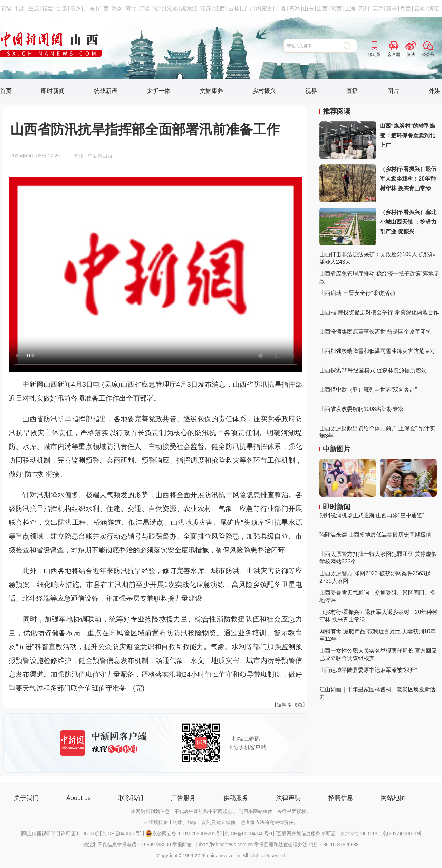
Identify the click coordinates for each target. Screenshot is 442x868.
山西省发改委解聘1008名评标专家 (362, 409)
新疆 (392, 8)
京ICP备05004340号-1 (249, 833)
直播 (352, 91)
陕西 (336, 8)
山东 (308, 8)
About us (79, 798)
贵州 (76, 8)
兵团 (405, 8)
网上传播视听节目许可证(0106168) (60, 833)
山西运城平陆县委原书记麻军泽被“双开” (368, 670)
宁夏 (281, 8)
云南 (420, 8)
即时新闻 (53, 91)
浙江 (433, 8)
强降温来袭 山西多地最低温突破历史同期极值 (375, 535)
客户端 (394, 55)
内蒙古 (264, 8)
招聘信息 (341, 798)
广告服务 (183, 798)
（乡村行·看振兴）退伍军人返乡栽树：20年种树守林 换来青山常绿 (408, 179)
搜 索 (350, 46)
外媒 (434, 91)
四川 (364, 8)
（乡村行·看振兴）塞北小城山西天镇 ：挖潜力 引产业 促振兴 (408, 222)
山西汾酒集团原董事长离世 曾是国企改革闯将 (375, 332)
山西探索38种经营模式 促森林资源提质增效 (373, 370)
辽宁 (248, 8)
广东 (89, 8)
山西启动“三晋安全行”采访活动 (357, 293)
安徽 (6, 8)
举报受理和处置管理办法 (281, 845)
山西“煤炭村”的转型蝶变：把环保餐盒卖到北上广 (407, 136)
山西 (322, 8)
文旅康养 (211, 91)
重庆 (34, 8)
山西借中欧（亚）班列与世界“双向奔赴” (368, 390)
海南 (117, 8)
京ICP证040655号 (121, 833)
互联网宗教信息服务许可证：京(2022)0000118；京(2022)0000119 (348, 833)
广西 (103, 8)
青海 (295, 8)
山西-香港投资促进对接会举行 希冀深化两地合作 (379, 312)
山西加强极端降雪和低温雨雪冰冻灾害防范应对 (377, 351)
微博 (411, 55)
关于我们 (26, 798)
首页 (6, 91)
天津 (378, 8)
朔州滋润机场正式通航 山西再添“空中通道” (372, 515)
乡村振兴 (264, 91)
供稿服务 (236, 798)
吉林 (234, 8)
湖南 (173, 8)
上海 (350, 8)
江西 (220, 8)
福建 (48, 8)
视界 (311, 91)
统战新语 (106, 91)
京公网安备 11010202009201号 (183, 833)
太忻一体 (158, 91)
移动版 (374, 55)
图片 (393, 91)
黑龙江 (189, 8)
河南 (145, 8)
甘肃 (62, 8)
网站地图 (393, 798)
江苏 (206, 8)
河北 (131, 8)
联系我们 (131, 798)
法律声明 (288, 798)
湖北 (159, 8)
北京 (20, 8)
